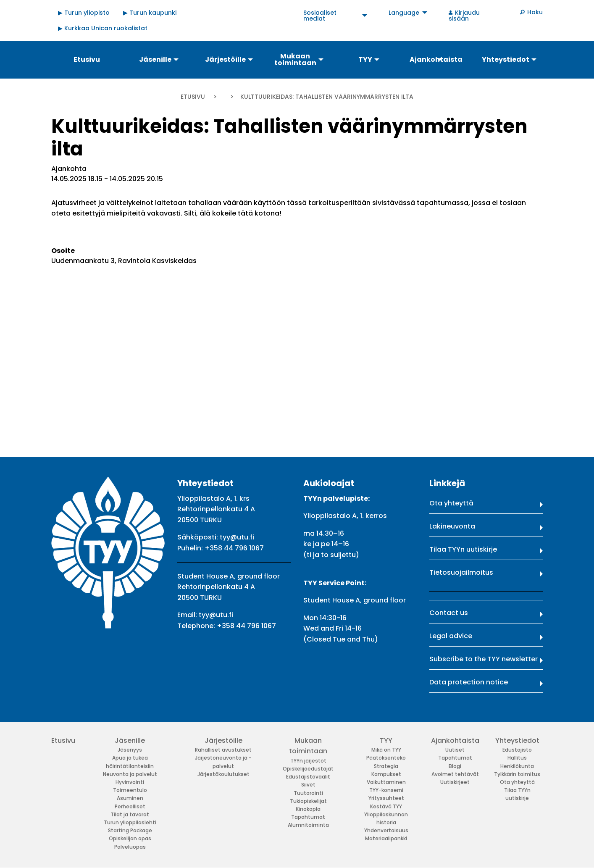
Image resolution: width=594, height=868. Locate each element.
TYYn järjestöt (308, 761)
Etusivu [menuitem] (87, 59)
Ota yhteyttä (451, 503)
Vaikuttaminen (386, 782)
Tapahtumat (308, 817)
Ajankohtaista (455, 740)
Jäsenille (130, 740)
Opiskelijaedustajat (308, 769)
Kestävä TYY (386, 806)
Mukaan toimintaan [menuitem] (295, 59)
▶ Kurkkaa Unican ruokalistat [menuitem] (103, 28)
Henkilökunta (517, 766)
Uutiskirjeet (455, 782)
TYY (386, 740)
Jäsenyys (130, 750)
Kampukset (386, 774)
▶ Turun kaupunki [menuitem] (150, 13)
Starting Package (130, 830)
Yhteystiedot (517, 740)
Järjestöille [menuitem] (225, 59)
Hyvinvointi (130, 782)
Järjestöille (223, 740)
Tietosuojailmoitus (461, 572)
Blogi (455, 766)
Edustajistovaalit (308, 777)
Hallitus (517, 758)
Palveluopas (130, 847)
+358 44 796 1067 (234, 548)
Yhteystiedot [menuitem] (506, 59)
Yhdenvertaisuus (386, 830)
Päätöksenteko (386, 758)
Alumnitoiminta (308, 825)
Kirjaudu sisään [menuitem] (464, 16)
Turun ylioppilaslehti (130, 822)
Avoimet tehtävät (455, 774)
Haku (535, 12)
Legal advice (451, 636)
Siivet (308, 785)
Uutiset (455, 750)
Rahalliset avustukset (223, 750)
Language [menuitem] (404, 13)
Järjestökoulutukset (223, 774)
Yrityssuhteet (386, 798)
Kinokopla (308, 809)
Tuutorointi (308, 793)
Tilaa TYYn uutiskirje (463, 549)
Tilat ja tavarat (130, 814)
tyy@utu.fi (237, 537)
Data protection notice (469, 682)
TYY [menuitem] (365, 59)
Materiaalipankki (386, 838)
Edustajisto (517, 750)
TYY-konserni (386, 790)
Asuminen (130, 798)
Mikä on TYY (386, 750)
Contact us (449, 613)
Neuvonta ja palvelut (130, 774)
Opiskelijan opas (130, 838)
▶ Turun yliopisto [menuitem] (84, 13)
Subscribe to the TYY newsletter (484, 659)
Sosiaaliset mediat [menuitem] (320, 16)
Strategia (386, 766)
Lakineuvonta (452, 526)
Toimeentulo (130, 790)
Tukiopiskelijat (308, 801)
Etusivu (193, 97)
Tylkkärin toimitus (517, 774)
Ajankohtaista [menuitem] (436, 59)
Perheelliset (130, 806)
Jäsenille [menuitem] (155, 59)
